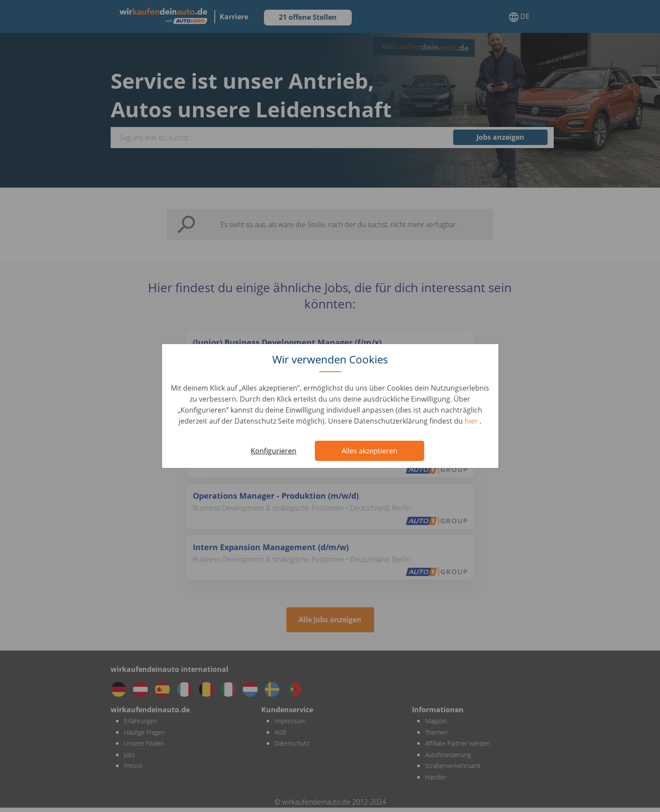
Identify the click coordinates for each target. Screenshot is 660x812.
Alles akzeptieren (370, 451)
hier (472, 421)
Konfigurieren (274, 451)
